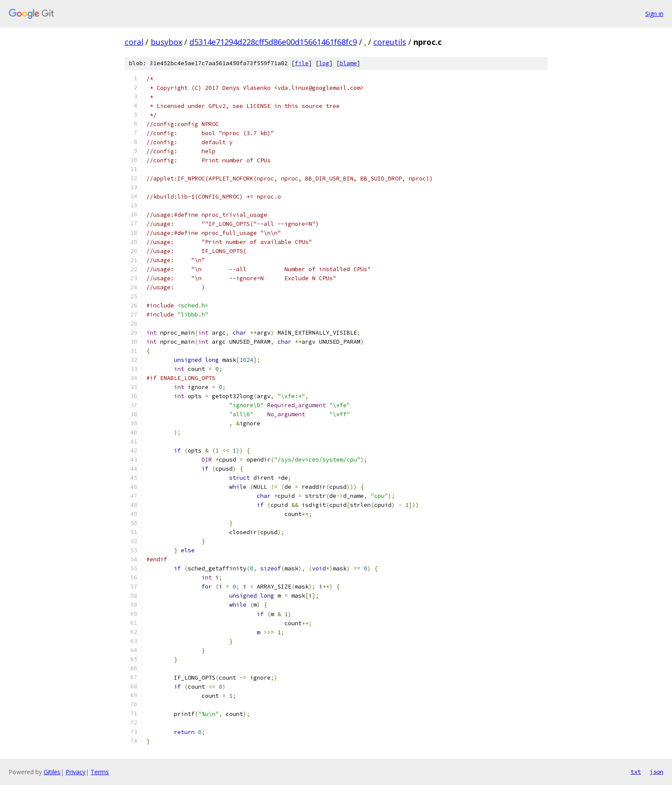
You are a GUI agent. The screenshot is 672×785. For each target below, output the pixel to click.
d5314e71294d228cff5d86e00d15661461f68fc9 (273, 42)
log (324, 63)
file (302, 63)
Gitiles (52, 772)
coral (134, 42)
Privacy (76, 772)
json (656, 772)
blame (348, 63)
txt (636, 772)
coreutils (390, 42)
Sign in (654, 14)
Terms (100, 772)
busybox (166, 42)
